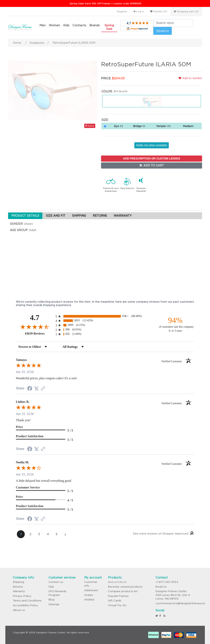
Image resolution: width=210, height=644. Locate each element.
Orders (89, 595)
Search (163, 31)
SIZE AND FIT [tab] (56, 216)
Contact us (56, 582)
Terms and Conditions (27, 601)
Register (122, 11)
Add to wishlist (190, 78)
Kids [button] (66, 25)
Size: (105, 120)
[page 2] (30, 534)
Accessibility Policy (25, 605)
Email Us (161, 587)
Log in (139, 11)
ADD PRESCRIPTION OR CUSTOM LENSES (152, 158)
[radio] (105, 316)
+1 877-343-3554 (167, 582)
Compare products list (123, 591)
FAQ (51, 587)
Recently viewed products (125, 587)
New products (117, 582)
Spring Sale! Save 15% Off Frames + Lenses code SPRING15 (105, 3)
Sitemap (54, 604)
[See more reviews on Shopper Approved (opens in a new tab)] (43, 389)
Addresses (91, 590)
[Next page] (65, 534)
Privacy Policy (22, 596)
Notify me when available (152, 145)
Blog (52, 600)
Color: (107, 91)
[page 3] (39, 534)
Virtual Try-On (117, 605)
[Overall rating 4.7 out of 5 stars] (35, 327)
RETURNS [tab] (100, 216)
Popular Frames (118, 596)
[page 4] (48, 534)
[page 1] (21, 534)
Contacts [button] (79, 25)
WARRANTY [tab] (123, 216)
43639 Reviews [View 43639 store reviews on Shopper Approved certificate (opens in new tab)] (39, 333)
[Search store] (173, 23)
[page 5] (56, 534)
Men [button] (42, 25)
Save (90, 126)
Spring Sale (109, 27)
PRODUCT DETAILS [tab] (25, 216)
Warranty (19, 591)
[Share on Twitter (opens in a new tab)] (36, 389)
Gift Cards (115, 601)
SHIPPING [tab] (79, 216)
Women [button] (54, 25)
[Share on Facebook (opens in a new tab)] (30, 389)
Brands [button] (94, 25)
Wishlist (89, 600)
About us (19, 610)
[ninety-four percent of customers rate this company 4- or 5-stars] (175, 324)
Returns (18, 587)
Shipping (19, 582)
